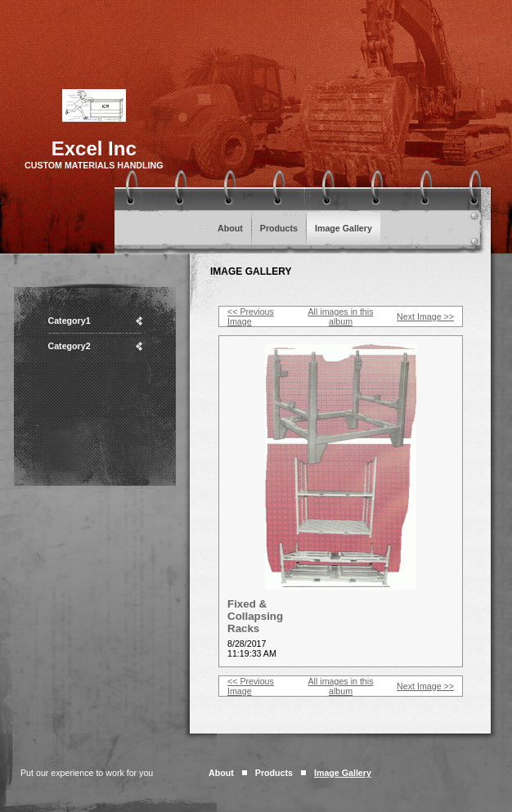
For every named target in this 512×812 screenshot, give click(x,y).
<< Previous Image (251, 316)
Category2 (70, 346)
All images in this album (341, 316)
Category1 (70, 321)
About (230, 228)
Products (279, 228)
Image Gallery (344, 228)
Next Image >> (425, 316)
